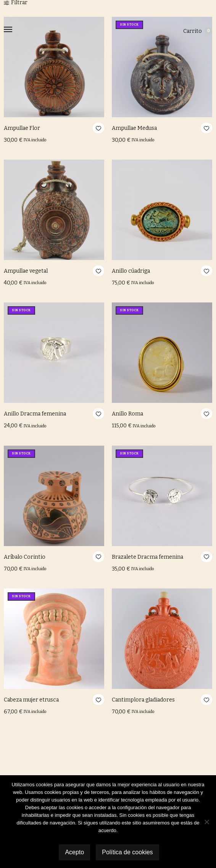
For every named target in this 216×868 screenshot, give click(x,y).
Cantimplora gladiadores (143, 700)
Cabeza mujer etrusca (31, 700)
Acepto (74, 852)
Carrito (198, 31)
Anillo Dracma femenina (35, 414)
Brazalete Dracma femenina (147, 557)
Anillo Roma (127, 414)
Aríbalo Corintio (25, 557)
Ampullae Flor (22, 128)
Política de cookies (127, 852)
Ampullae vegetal (26, 271)
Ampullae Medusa (134, 128)
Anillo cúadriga (131, 271)
